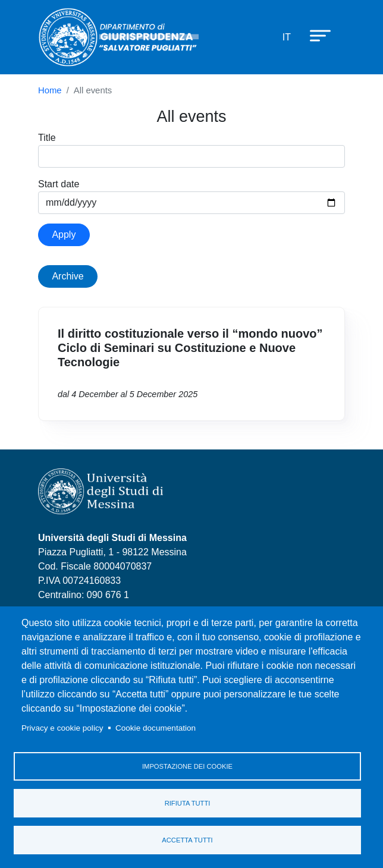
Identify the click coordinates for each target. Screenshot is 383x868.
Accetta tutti (187, 840)
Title (47, 138)
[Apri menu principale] (315, 35)
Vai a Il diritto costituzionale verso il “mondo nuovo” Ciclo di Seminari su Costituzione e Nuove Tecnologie (191, 364)
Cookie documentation (156, 728)
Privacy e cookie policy (62, 728)
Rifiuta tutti (188, 803)
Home (50, 90)
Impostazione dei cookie (187, 766)
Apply (64, 235)
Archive (68, 276)
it (287, 37)
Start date (59, 184)
